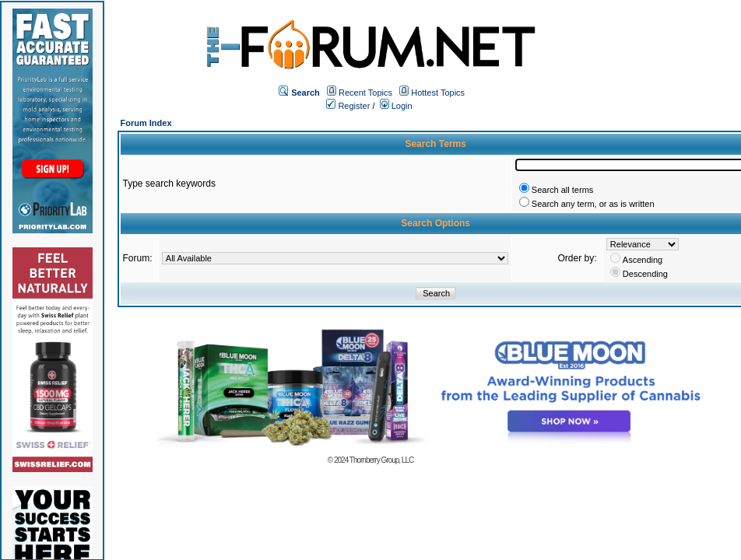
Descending (645, 274)
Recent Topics (365, 93)
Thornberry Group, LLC (381, 460)
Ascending (643, 260)
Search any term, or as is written (593, 204)
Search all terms (562, 190)
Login (396, 106)
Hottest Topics (438, 93)
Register (348, 106)
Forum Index (146, 123)
